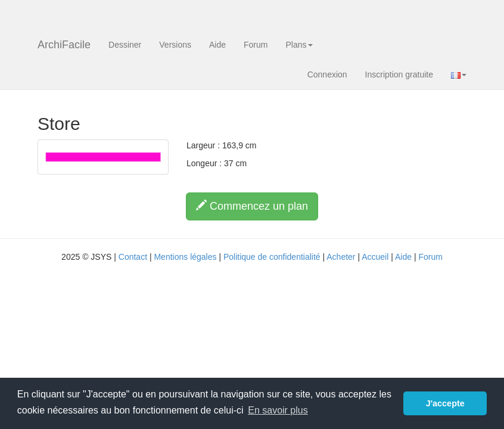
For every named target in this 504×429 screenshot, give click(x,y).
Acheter (341, 257)
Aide (217, 45)
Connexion (327, 74)
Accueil (375, 257)
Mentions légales (185, 257)
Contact (133, 257)
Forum (256, 45)
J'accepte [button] (445, 403)
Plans (299, 45)
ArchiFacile (64, 45)
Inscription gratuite (399, 74)
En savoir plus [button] (278, 410)
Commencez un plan (252, 206)
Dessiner (125, 45)
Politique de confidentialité (272, 257)
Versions (175, 45)
